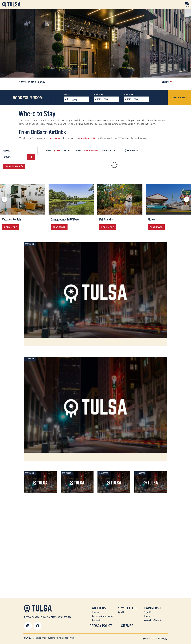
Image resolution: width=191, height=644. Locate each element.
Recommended (91, 151)
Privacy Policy (101, 625)
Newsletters (127, 608)
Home (23, 82)
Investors (97, 612)
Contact (96, 620)
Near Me (106, 151)
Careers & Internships (103, 616)
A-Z (115, 151)
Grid (58, 151)
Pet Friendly (106, 219)
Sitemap (127, 625)
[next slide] (187, 199)
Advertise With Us (153, 620)
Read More (11, 227)
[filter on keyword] (31, 157)
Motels (152, 219)
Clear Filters (14, 166)
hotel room (55, 138)
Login (147, 616)
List (67, 151)
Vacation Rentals (12, 219)
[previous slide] (4, 199)
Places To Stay (37, 82)
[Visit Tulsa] (11, 5)
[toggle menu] (187, 5)
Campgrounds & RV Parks (65, 219)
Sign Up (121, 612)
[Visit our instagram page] (28, 626)
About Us (99, 608)
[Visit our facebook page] (38, 626)
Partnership (154, 608)
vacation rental (88, 138)
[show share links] (167, 82)
